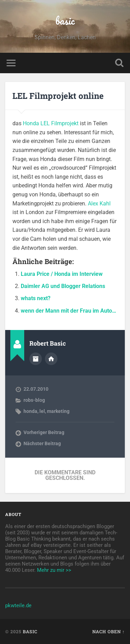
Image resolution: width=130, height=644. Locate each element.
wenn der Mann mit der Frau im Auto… (68, 311)
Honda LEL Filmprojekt (51, 123)
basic (65, 21)
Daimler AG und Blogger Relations (63, 286)
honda (30, 411)
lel (42, 411)
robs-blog (34, 400)
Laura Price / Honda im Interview (62, 274)
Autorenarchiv (36, 359)
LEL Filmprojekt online (58, 96)
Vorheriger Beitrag (44, 432)
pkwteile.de (18, 605)
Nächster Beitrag (42, 443)
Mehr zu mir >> (54, 570)
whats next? (36, 298)
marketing (58, 411)
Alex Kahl (99, 204)
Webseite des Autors (51, 359)
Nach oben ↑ (109, 632)
